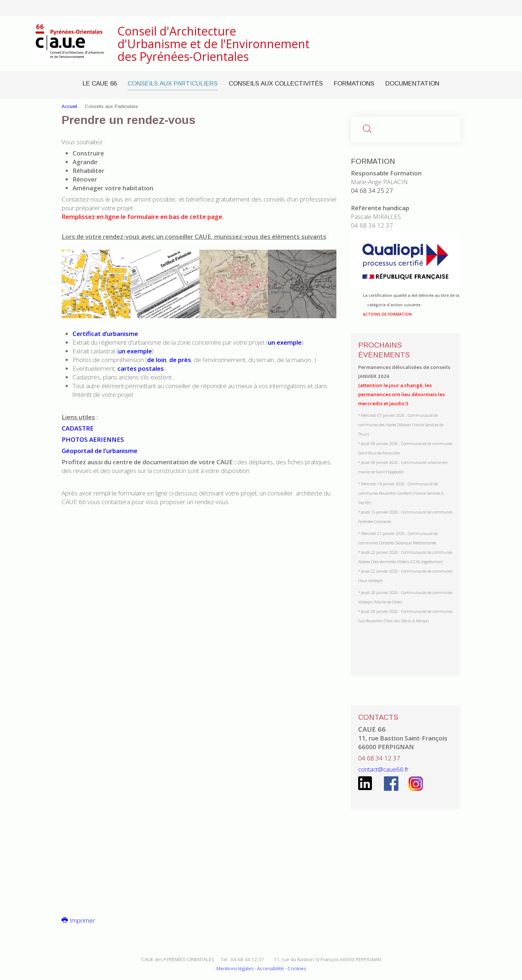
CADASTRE (78, 428)
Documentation (412, 84)
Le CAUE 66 (100, 84)
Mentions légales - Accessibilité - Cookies (261, 968)
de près (180, 360)
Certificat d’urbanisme (105, 334)
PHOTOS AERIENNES (93, 439)
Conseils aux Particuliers (173, 84)
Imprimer (78, 920)
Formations (354, 84)
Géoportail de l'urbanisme (100, 451)
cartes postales (141, 368)
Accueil (69, 106)
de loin (157, 360)
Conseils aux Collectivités (276, 84)
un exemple (285, 342)
